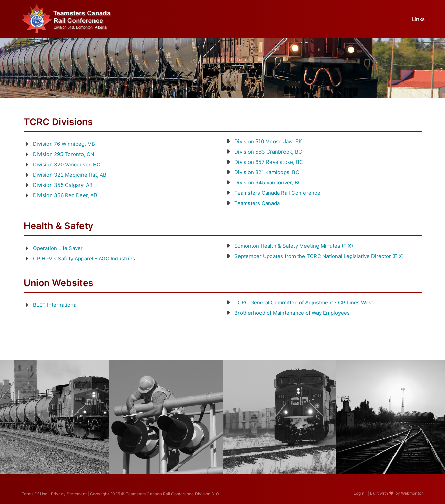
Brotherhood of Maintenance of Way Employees (292, 313)
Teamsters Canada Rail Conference (277, 193)
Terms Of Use (35, 494)
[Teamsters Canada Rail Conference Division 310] (67, 18)
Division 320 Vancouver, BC (67, 164)
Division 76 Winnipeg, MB (64, 144)
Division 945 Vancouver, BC (268, 183)
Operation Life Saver (58, 248)
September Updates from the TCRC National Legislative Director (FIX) (319, 256)
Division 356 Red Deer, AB (65, 195)
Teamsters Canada (257, 203)
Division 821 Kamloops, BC (267, 172)
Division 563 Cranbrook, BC (268, 152)
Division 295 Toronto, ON (64, 154)
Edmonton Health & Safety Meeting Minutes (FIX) (294, 246)
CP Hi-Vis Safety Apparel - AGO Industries (84, 259)
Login (359, 493)
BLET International (55, 305)
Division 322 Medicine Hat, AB (70, 175)
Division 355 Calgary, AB (63, 185)
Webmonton (412, 493)
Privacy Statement (69, 494)
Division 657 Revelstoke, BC (269, 162)
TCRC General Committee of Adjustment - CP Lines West (304, 303)
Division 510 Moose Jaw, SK (268, 141)
